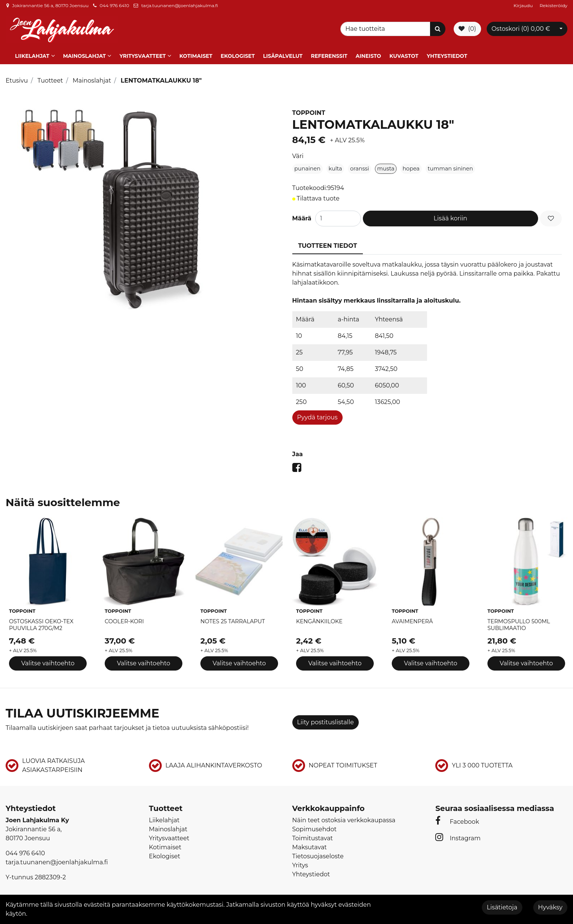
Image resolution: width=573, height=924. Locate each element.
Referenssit (329, 54)
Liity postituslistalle (326, 720)
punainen (307, 166)
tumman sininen (450, 166)
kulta (335, 166)
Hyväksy (550, 907)
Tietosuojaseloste (318, 854)
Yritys (300, 863)
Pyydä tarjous (317, 415)
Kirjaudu (524, 5)
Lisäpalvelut (283, 54)
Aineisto (368, 54)
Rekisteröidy (553, 5)
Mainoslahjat (84, 54)
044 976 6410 (114, 5)
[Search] (387, 28)
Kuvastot (404, 54)
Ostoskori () (521, 28)
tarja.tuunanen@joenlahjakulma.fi (179, 5)
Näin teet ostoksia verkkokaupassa (344, 818)
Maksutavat (310, 845)
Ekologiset (238, 54)
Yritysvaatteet (142, 54)
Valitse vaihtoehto (48, 661)
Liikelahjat (32, 54)
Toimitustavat (313, 836)
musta (386, 166)
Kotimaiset (196, 54)
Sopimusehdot (314, 827)
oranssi (359, 166)
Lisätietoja (502, 907)
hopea (411, 166)
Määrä (302, 216)
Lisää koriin (451, 216)
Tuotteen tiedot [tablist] (328, 243)
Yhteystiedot (447, 54)
